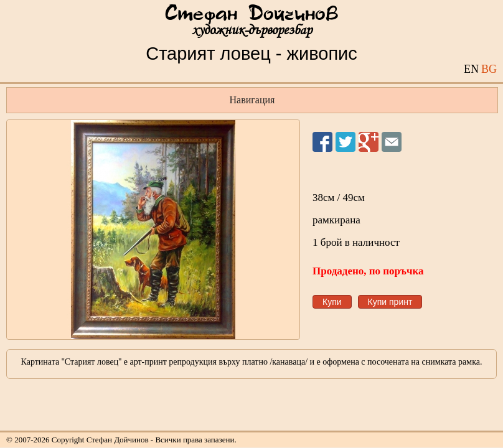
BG (489, 69)
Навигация (252, 100)
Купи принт (390, 302)
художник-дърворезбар (252, 30)
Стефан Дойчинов (251, 14)
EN (471, 69)
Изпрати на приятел (392, 142)
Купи (332, 302)
